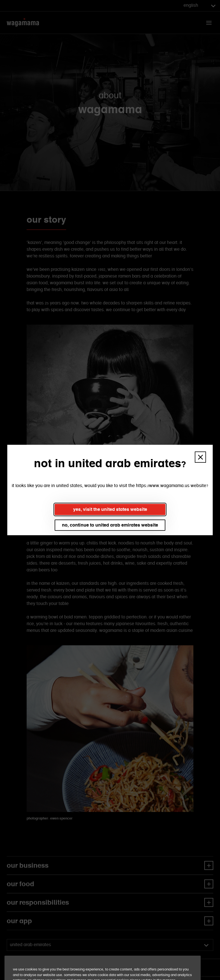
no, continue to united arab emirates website (110, 525)
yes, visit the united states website (110, 509)
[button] (200, 457)
